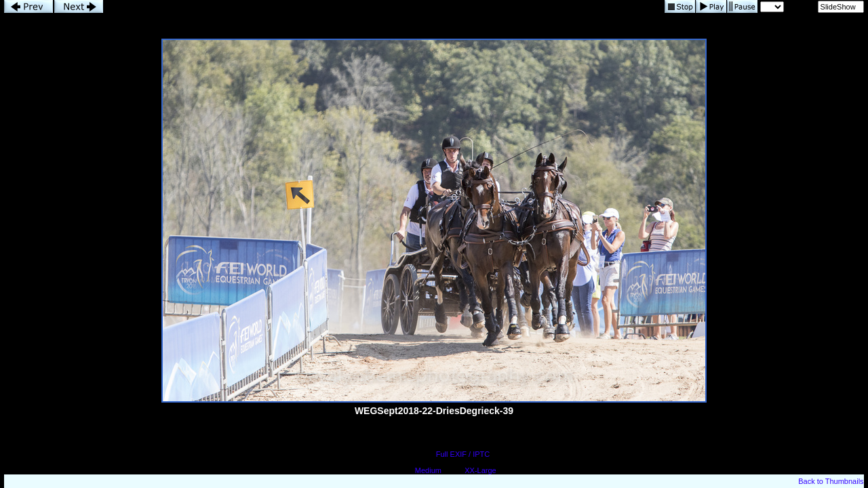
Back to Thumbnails (831, 481)
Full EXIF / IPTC (463, 454)
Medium (428, 470)
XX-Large (480, 470)
